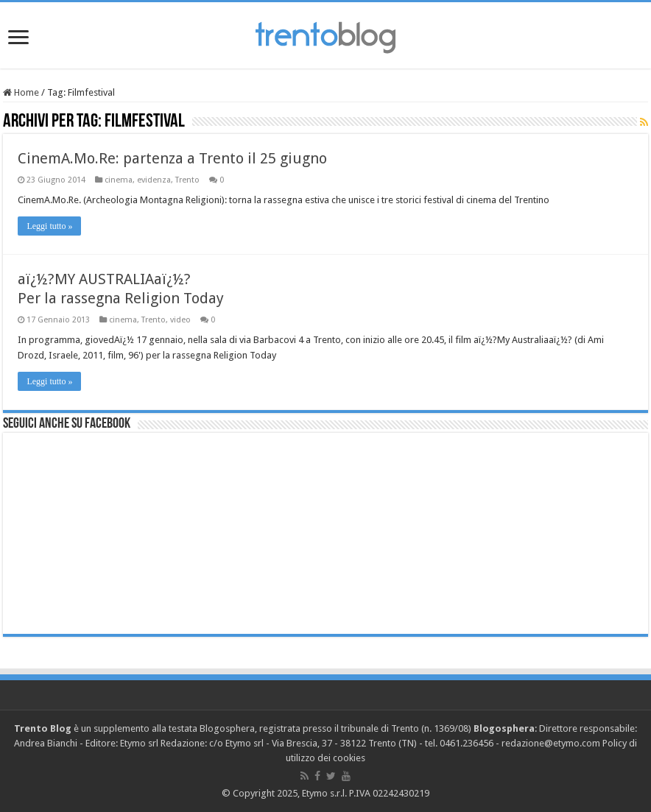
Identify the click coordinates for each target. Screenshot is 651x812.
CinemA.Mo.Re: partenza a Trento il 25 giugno (172, 158)
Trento (187, 180)
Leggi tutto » (49, 226)
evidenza (154, 180)
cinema (119, 180)
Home (21, 92)
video (180, 320)
